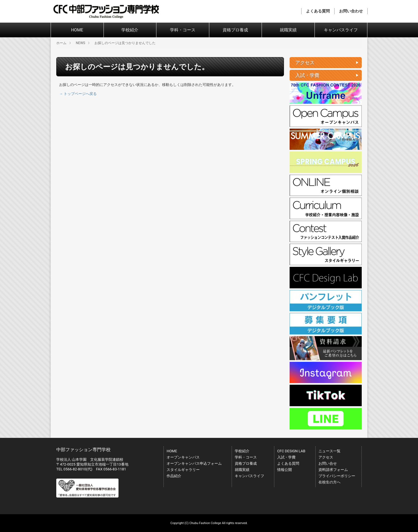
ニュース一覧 (329, 451)
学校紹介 (130, 30)
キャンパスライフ (341, 30)
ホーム (61, 43)
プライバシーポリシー (337, 476)
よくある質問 (318, 11)
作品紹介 (174, 476)
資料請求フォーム (333, 470)
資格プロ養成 (235, 30)
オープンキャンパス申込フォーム (194, 463)
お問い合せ (328, 463)
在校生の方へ (329, 482)
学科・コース (183, 30)
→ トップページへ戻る (78, 94)
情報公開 (285, 470)
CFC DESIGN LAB (291, 451)
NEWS (80, 43)
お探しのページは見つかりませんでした (125, 43)
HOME (77, 30)
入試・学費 (286, 457)
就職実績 (288, 30)
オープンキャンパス (183, 457)
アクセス (326, 457)
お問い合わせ (351, 11)
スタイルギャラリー (183, 470)
